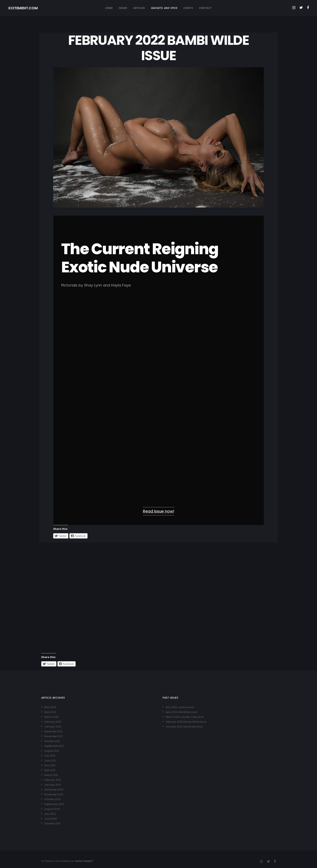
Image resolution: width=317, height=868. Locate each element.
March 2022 (51, 717)
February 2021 (53, 780)
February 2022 (53, 722)
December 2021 (53, 731)
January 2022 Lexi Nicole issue (184, 727)
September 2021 (54, 746)
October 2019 (52, 823)
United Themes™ (84, 861)
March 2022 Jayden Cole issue (184, 717)
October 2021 (52, 741)
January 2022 (53, 727)
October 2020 (52, 799)
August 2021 (52, 751)
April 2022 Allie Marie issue (181, 712)
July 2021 (50, 756)
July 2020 (50, 814)
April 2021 (50, 770)
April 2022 (50, 712)
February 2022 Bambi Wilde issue (186, 722)
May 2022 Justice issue (180, 707)
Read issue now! (159, 511)
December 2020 (54, 790)
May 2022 (50, 707)
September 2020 (54, 804)
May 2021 (50, 765)
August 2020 (52, 809)
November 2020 (54, 794)
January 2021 (52, 785)
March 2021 (51, 775)
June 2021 (50, 760)
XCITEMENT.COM (23, 8)
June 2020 (51, 819)
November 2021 (53, 736)
